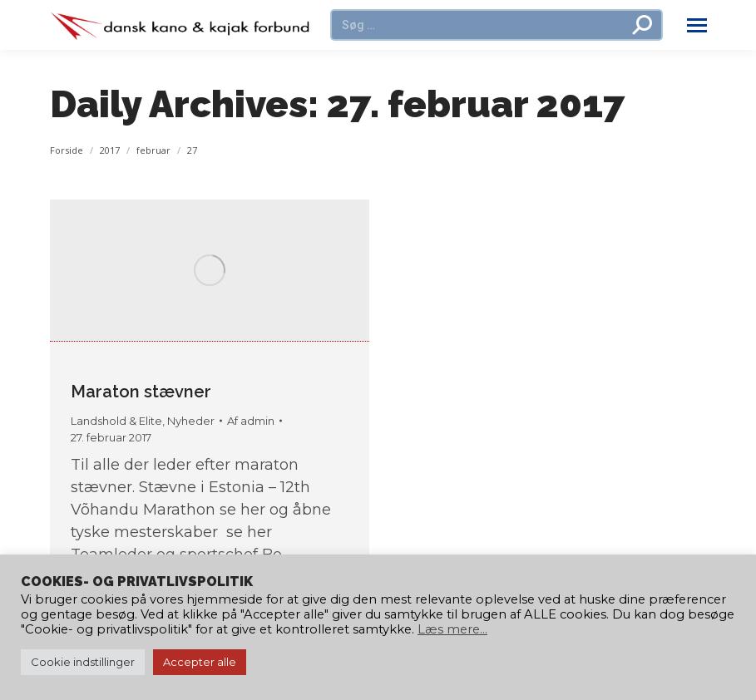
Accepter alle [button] (200, 662)
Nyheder (191, 421)
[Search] (497, 25)
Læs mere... (452, 629)
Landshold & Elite (116, 421)
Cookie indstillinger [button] (83, 662)
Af (251, 421)
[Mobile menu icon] (697, 25)
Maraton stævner (141, 392)
